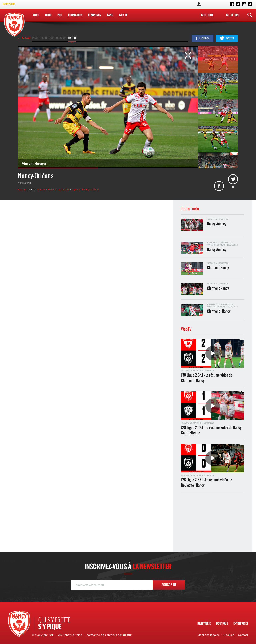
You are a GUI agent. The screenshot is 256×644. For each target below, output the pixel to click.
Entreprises (9, 4)
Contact (243, 635)
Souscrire (169, 585)
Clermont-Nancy (218, 268)
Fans (110, 15)
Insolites (38, 38)
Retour (26, 38)
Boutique (207, 15)
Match (72, 38)
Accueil (22, 190)
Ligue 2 (76, 190)
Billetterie (233, 15)
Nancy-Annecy (217, 224)
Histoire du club (56, 38)
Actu (36, 15)
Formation (75, 15)
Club (48, 15)
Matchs (42, 190)
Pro (60, 15)
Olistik (127, 635)
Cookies (229, 635)
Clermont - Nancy (219, 311)
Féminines (95, 15)
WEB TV (123, 15)
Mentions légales (209, 635)
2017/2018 (64, 190)
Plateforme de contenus (101, 635)
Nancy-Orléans (91, 190)
